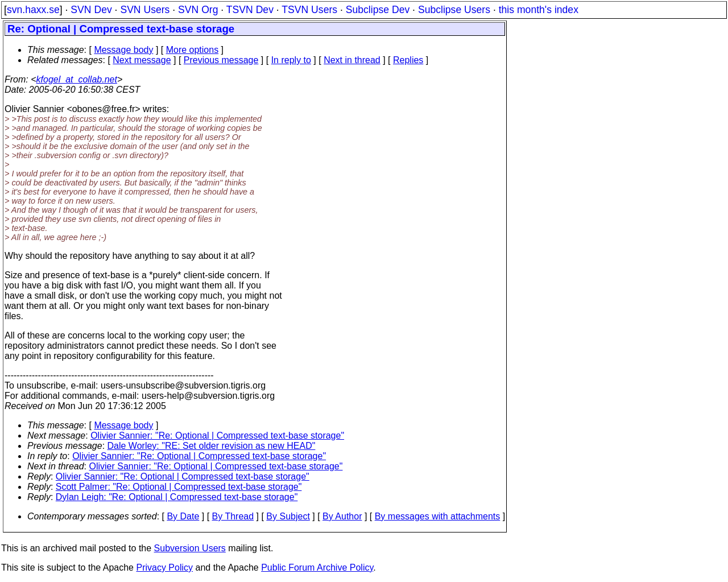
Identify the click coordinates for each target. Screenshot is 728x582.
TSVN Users (309, 10)
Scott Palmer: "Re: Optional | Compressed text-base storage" (179, 487)
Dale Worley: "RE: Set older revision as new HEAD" (212, 446)
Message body (123, 50)
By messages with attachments (438, 516)
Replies (408, 60)
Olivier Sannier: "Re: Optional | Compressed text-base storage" (217, 436)
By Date (183, 516)
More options (193, 50)
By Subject (288, 516)
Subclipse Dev (378, 10)
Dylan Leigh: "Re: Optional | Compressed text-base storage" (177, 497)
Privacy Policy (164, 567)
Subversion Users (190, 548)
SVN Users (145, 10)
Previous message (221, 60)
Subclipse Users (454, 10)
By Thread (233, 516)
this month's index (539, 10)
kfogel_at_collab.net (77, 79)
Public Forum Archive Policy (317, 567)
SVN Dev (91, 10)
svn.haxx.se (33, 10)
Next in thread (352, 60)
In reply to (291, 60)
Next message (142, 60)
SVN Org (198, 10)
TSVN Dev (250, 10)
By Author (342, 516)
